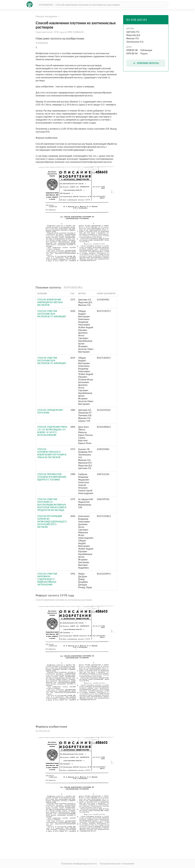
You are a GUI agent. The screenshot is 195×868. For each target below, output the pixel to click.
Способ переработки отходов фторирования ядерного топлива (52, 477)
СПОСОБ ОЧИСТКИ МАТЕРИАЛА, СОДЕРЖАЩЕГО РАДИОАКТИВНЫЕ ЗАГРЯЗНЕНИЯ (47, 579)
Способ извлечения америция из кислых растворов (50, 302)
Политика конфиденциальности (79, 863)
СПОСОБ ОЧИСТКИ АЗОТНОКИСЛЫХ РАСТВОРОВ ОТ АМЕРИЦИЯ (51, 314)
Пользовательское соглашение (117, 863)
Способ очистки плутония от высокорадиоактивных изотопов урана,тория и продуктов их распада (52, 505)
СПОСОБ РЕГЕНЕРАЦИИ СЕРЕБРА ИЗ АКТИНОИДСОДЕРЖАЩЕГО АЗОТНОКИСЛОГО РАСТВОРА (52, 522)
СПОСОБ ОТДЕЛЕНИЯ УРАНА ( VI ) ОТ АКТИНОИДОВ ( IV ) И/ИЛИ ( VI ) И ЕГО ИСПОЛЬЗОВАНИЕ (52, 431)
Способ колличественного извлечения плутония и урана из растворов (52, 453)
